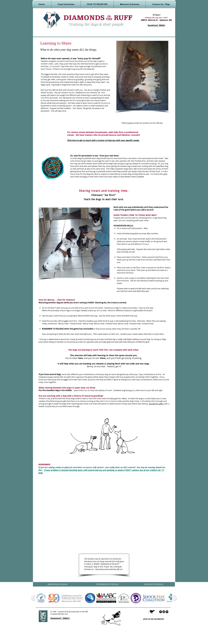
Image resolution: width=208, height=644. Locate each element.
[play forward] (175, 598)
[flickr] (167, 612)
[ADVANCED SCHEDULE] (154, 584)
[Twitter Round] (164, 612)
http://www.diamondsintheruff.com (109, 569)
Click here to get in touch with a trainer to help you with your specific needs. (103, 140)
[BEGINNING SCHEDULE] (58, 584)
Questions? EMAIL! (156, 25)
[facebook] (161, 612)
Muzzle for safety (156, 404)
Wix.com (65, 614)
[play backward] (33, 598)
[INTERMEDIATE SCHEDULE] (107, 584)
